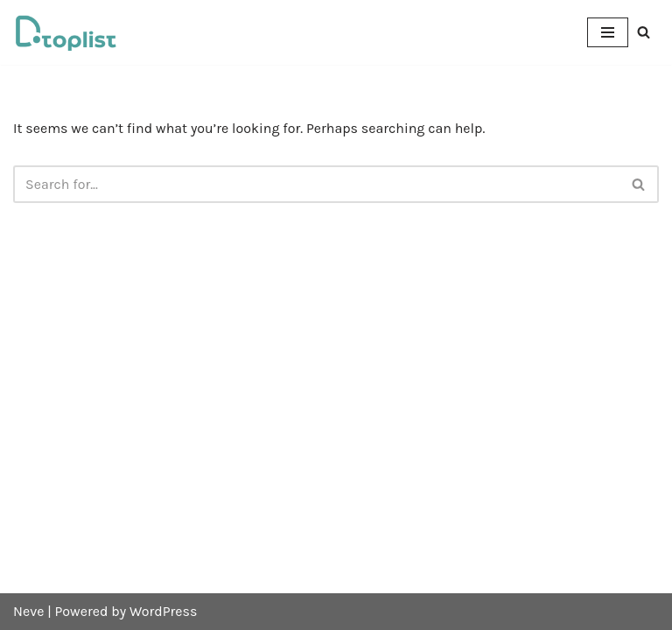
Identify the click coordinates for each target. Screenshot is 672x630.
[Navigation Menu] (608, 32)
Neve (28, 611)
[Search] (644, 32)
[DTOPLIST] (66, 32)
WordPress (163, 611)
